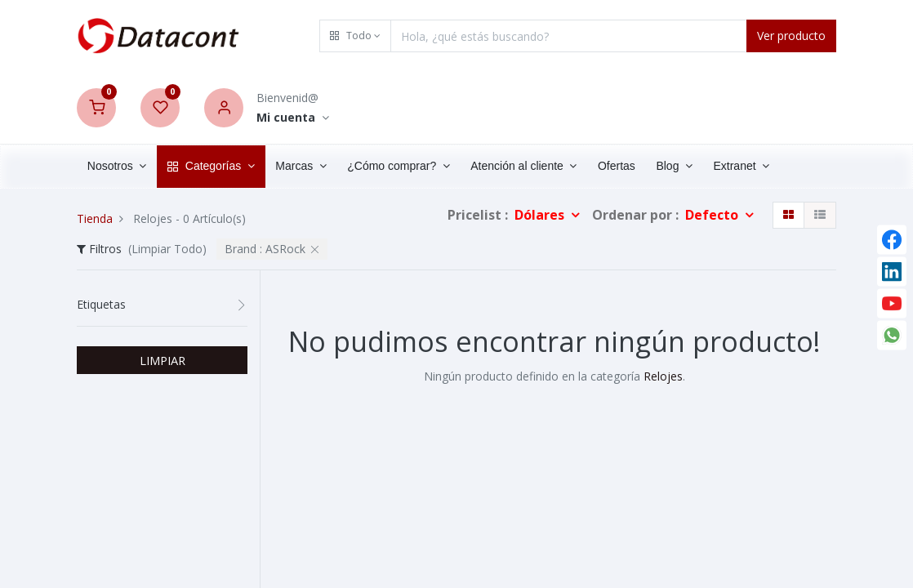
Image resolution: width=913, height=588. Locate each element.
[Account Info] (293, 118)
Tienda (95, 218)
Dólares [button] (541, 215)
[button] (355, 36)
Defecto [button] (713, 215)
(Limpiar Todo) (167, 249)
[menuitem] (617, 167)
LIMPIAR (163, 360)
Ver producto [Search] (791, 36)
